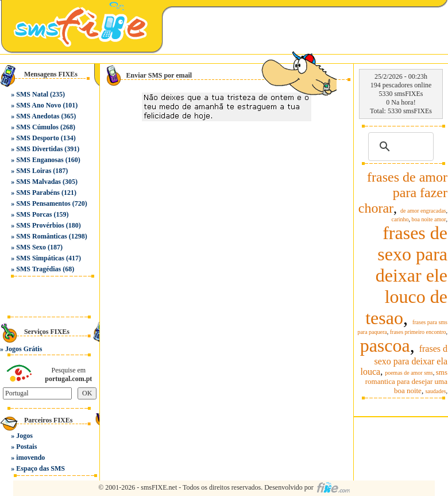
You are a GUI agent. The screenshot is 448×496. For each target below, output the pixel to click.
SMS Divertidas (39, 149)
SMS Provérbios (40, 225)
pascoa (385, 345)
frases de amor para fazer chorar (403, 193)
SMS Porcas (34, 214)
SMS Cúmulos (37, 127)
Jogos (24, 436)
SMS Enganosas (40, 160)
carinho (400, 219)
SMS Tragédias (38, 269)
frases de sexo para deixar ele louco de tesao (406, 275)
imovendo (30, 457)
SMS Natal (32, 94)
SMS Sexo (31, 247)
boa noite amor (429, 219)
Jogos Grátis (24, 349)
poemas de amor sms (409, 373)
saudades (435, 391)
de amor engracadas (423, 211)
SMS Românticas (41, 236)
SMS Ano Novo (38, 105)
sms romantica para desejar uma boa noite (406, 381)
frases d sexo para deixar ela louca (404, 360)
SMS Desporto (37, 138)
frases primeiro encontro (418, 332)
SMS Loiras (34, 171)
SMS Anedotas (38, 116)
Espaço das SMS (40, 468)
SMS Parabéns (38, 193)
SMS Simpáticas (40, 258)
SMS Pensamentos (43, 203)
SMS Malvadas (38, 182)
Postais (26, 447)
